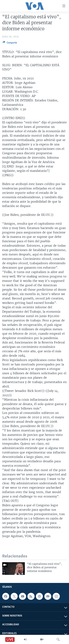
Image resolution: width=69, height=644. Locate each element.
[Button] (10, 43)
